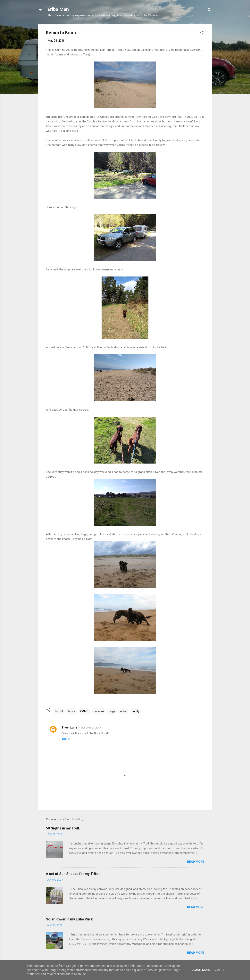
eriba (123, 711)
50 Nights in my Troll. (63, 828)
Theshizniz (69, 728)
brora (72, 711)
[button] (202, 33)
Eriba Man (58, 9)
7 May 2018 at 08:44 (90, 728)
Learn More (201, 970)
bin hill (59, 711)
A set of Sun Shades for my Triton (73, 874)
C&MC (84, 711)
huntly (135, 711)
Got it (219, 970)
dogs (112, 711)
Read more (196, 862)
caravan (99, 711)
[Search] (210, 11)
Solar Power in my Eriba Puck (69, 919)
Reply (66, 739)
